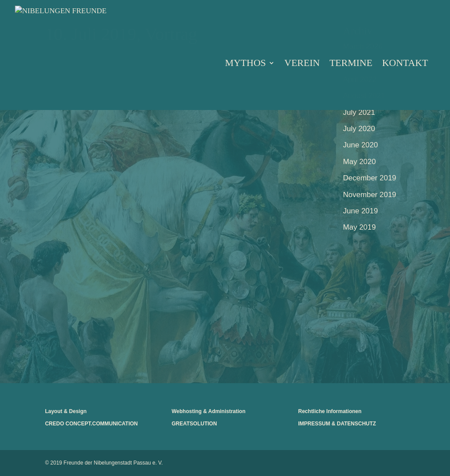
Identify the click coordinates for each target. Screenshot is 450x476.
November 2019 (370, 195)
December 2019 (370, 178)
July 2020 (359, 129)
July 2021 (359, 112)
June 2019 (361, 211)
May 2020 (360, 162)
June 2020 (361, 145)
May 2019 (360, 227)
